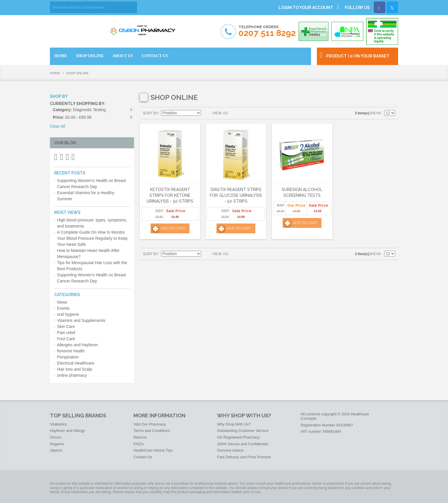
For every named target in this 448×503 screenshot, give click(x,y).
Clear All (57, 126)
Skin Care (66, 327)
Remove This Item (131, 110)
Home (55, 73)
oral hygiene (68, 314)
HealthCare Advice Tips (153, 450)
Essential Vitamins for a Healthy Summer (86, 196)
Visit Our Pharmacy (150, 424)
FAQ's (139, 444)
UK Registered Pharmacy (238, 437)
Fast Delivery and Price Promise (244, 457)
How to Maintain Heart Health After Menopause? (88, 254)
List (245, 113)
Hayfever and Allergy (67, 431)
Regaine (57, 444)
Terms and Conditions (152, 431)
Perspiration (68, 357)
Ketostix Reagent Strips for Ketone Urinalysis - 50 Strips (170, 195)
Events (63, 308)
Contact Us (143, 457)
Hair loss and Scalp (75, 369)
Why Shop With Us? (234, 424)
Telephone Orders (267, 31)
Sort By (151, 113)
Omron (56, 437)
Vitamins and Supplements (81, 320)
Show (375, 113)
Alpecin (56, 450)
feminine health (71, 351)
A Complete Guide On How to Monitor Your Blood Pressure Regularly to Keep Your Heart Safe (92, 238)
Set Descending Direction (206, 113)
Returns (140, 437)
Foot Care (66, 339)
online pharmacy (72, 375)
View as (220, 113)
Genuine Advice (230, 450)
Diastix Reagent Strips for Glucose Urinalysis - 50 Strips (236, 195)
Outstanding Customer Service (243, 431)
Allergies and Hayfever (78, 345)
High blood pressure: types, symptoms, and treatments (92, 223)
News (62, 302)
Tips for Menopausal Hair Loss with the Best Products (92, 266)
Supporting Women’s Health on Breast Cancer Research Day (92, 184)
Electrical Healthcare (76, 363)
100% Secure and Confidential (243, 444)
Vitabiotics (58, 424)
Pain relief (66, 333)
